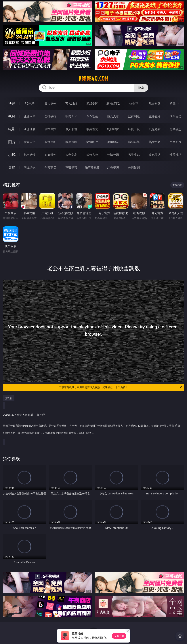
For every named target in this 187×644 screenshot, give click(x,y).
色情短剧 (134, 167)
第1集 (9, 398)
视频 (12, 116)
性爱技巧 (175, 155)
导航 (12, 167)
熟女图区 (155, 142)
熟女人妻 (113, 116)
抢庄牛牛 (175, 103)
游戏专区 (92, 103)
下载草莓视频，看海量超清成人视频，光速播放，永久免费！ (121, 387)
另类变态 (175, 129)
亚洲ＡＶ (30, 116)
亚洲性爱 (30, 129)
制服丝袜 (113, 129)
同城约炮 (30, 167)
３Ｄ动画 (92, 116)
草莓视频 (71, 167)
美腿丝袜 (113, 142)
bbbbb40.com (93, 78)
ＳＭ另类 (175, 116)
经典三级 (134, 129)
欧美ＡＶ (71, 116)
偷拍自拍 (50, 129)
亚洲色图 (50, 142)
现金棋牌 (155, 103)
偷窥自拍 (30, 142)
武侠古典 (92, 155)
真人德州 (50, 103)
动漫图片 (92, 142)
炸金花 (134, 103)
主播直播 (155, 116)
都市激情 (30, 155)
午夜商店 (50, 167)
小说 (12, 155)
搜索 (141, 88)
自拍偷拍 (50, 116)
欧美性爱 (92, 129)
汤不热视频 (92, 167)
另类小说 (134, 155)
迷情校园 (113, 155)
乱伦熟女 (155, 129)
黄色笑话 (155, 155)
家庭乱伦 (50, 155)
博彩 (12, 103)
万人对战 (71, 103)
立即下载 (119, 636)
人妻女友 (71, 155)
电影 (12, 129)
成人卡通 (71, 129)
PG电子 (29, 103)
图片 (12, 142)
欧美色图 (71, 142)
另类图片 (175, 142)
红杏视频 (113, 167)
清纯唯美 (134, 142)
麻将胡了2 (113, 103)
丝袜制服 (134, 116)
